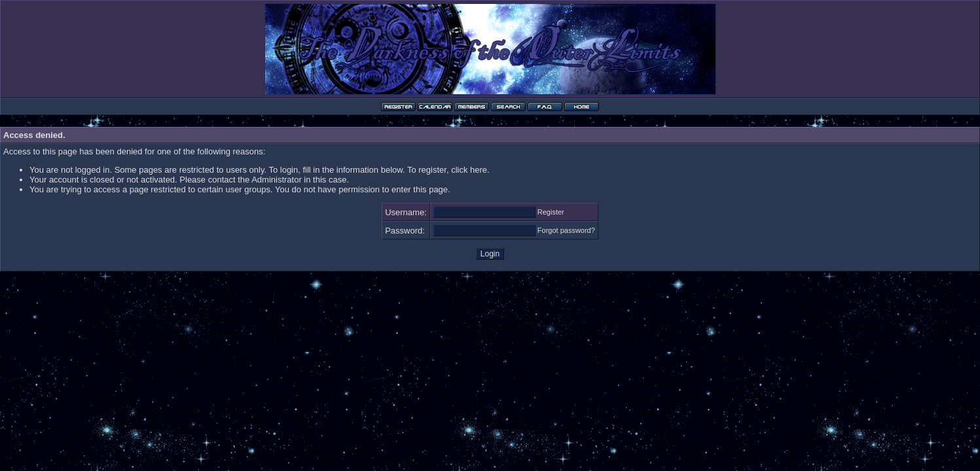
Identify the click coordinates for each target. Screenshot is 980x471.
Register (551, 212)
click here (469, 170)
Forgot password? (566, 230)
